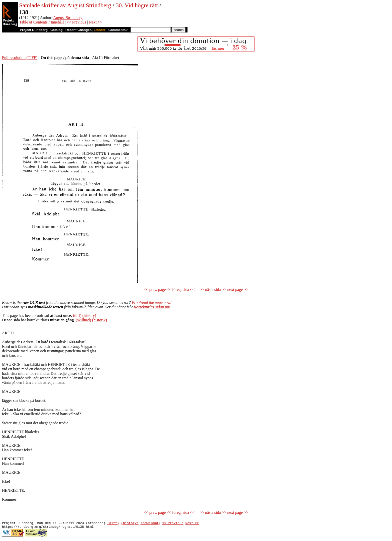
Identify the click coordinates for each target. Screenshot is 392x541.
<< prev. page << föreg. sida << (169, 289)
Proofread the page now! (152, 302)
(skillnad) (83, 320)
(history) (89, 315)
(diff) (77, 315)
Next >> (96, 22)
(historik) (99, 320)
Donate (100, 30)
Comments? (118, 30)
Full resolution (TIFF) (20, 58)
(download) (150, 524)
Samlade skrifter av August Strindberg (65, 5)
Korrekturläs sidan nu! (152, 307)
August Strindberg (68, 18)
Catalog (57, 30)
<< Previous (76, 22)
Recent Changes (78, 30)
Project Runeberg (34, 30)
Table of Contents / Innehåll (41, 22)
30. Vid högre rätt (137, 5)
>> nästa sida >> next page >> (224, 289)
